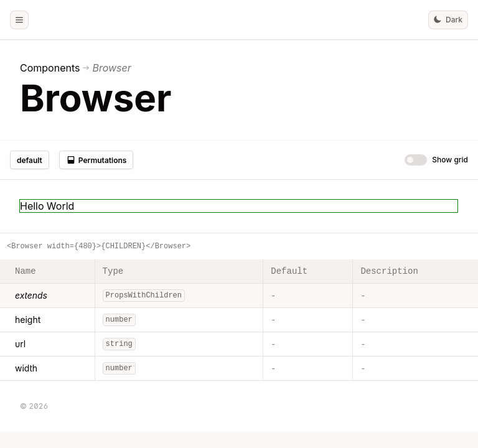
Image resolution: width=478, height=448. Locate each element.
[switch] (416, 160)
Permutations (96, 160)
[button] (19, 20)
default (30, 160)
